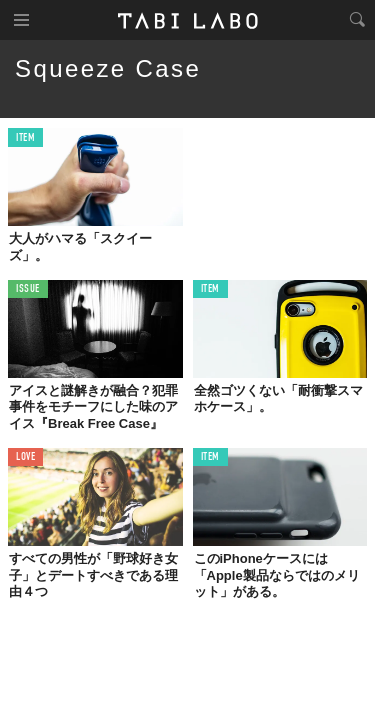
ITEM (25, 138)
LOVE (25, 457)
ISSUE (28, 289)
